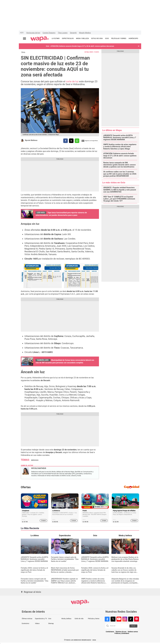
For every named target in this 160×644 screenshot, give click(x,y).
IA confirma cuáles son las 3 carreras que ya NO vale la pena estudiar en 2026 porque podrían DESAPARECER (120, 174)
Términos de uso (121, 632)
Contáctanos (110, 632)
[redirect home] (40, 39)
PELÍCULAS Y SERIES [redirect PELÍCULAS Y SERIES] (119, 38)
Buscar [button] (133, 626)
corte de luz (72, 81)
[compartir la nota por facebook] (66, 141)
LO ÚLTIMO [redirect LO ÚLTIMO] (56, 38)
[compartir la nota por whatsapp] (77, 141)
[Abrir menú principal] (24, 39)
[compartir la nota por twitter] (71, 141)
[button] (139, 46)
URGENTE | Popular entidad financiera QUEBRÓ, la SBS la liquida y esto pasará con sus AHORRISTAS (120, 190)
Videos (37, 623)
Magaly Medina (85, 33)
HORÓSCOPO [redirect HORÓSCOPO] (133, 38)
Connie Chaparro (49, 33)
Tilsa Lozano (63, 33)
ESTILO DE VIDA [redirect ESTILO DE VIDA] (97, 38)
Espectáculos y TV (41, 619)
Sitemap (51, 623)
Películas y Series (94, 619)
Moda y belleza (66, 619)
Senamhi (73, 33)
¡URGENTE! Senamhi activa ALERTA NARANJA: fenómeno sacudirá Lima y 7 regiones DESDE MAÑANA (120, 138)
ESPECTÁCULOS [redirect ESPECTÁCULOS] (68, 38)
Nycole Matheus (31, 140)
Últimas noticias (27, 619)
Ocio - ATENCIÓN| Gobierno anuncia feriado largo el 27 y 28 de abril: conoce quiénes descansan (80, 46)
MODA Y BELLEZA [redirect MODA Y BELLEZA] (83, 38)
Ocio (23, 52)
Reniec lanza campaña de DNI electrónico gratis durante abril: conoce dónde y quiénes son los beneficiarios (120, 165)
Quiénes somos (133, 632)
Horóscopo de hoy (33, 33)
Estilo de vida (79, 619)
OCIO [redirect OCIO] (107, 38)
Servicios (35, 460)
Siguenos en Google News (90, 141)
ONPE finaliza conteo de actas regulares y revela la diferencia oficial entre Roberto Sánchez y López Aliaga (120, 147)
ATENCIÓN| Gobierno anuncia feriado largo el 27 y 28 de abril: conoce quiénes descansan (120, 156)
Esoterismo (26, 623)
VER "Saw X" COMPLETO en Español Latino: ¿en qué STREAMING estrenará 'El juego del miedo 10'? (119, 199)
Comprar (43, 520)
